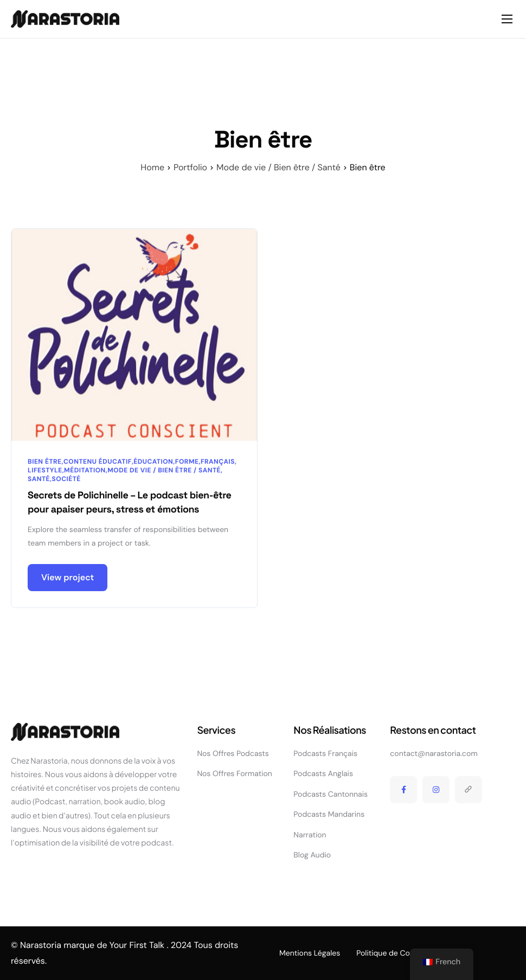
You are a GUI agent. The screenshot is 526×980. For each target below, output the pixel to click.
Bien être (45, 462)
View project (68, 578)
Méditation (85, 470)
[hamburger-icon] (507, 19)
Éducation (153, 462)
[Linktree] (469, 790)
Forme (187, 462)
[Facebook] (403, 790)
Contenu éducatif (98, 462)
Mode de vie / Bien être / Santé (164, 470)
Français (218, 462)
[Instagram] (436, 790)
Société (66, 479)
